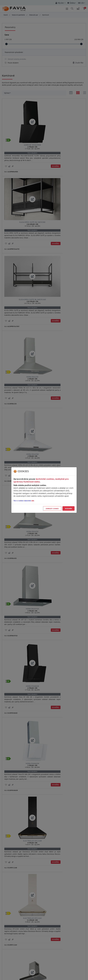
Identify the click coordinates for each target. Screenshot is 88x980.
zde (33, 501)
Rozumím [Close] (68, 509)
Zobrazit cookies (52, 509)
